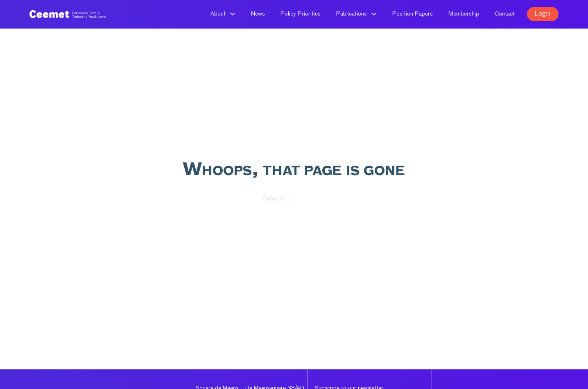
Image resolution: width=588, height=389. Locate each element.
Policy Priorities (301, 14)
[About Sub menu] (233, 14)
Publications (352, 14)
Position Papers (413, 14)
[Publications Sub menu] (374, 14)
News (258, 14)
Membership (464, 14)
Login (543, 14)
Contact (505, 14)
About (218, 14)
